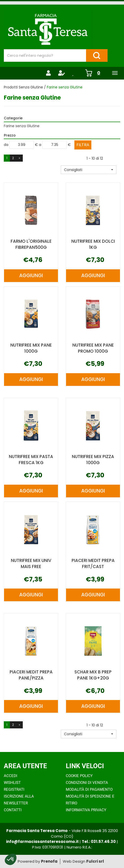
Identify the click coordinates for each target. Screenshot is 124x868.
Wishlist (12, 783)
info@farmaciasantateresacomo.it (43, 842)
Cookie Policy (79, 776)
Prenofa (49, 861)
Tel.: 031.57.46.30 (99, 842)
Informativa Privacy (86, 810)
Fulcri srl (95, 861)
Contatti (13, 810)
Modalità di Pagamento (89, 789)
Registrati (14, 789)
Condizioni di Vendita (87, 783)
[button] (89, 170)
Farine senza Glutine (22, 126)
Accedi (11, 776)
